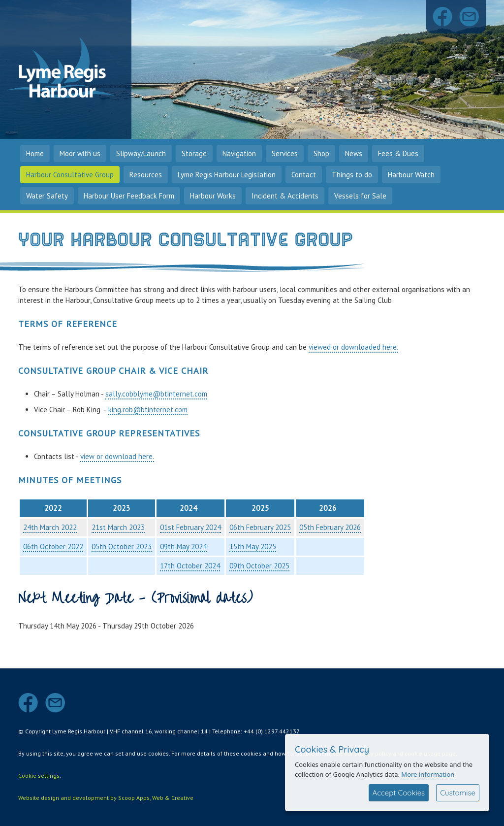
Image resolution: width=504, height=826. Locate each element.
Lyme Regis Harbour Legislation (227, 175)
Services (285, 153)
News (354, 153)
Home (35, 153)
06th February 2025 (260, 527)
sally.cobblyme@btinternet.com (156, 394)
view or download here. (117, 456)
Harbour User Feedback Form (129, 196)
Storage (194, 153)
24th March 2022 (50, 527)
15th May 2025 (253, 546)
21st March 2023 (118, 527)
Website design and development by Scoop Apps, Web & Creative (106, 798)
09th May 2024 (183, 546)
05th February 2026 (330, 527)
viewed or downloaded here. (353, 347)
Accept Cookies (399, 793)
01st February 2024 (190, 527)
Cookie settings (39, 776)
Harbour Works (213, 196)
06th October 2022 (53, 546)
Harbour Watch (411, 175)
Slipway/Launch (141, 153)
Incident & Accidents (285, 196)
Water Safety (47, 196)
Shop (321, 153)
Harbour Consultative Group (70, 175)
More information (428, 774)
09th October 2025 (259, 566)
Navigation (239, 153)
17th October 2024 (190, 566)
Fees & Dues (398, 153)
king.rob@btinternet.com (148, 410)
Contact (304, 175)
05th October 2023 (122, 546)
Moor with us (80, 153)
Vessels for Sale (360, 196)
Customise (458, 793)
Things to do (352, 175)
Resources (146, 175)
